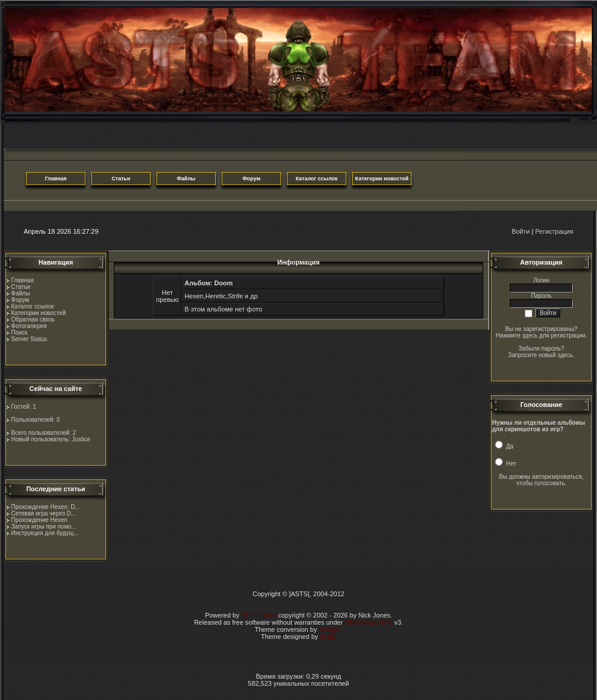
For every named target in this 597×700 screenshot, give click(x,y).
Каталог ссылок (33, 306)
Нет (506, 464)
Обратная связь (33, 319)
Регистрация (554, 231)
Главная (23, 280)
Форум (20, 300)
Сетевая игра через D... (44, 513)
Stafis (328, 637)
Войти (521, 231)
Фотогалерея (29, 326)
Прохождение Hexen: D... (46, 507)
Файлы (21, 293)
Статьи (21, 287)
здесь (565, 355)
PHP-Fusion (259, 615)
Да (504, 446)
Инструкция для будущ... (45, 533)
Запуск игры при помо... (44, 526)
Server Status (29, 339)
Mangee (331, 629)
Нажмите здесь (517, 335)
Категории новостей (39, 313)
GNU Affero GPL (368, 622)
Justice (81, 439)
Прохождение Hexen (39, 520)
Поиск (20, 332)
